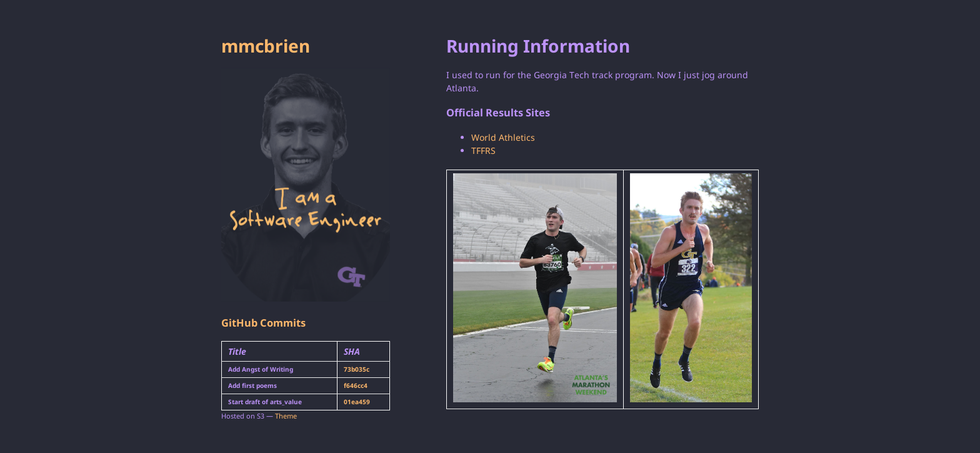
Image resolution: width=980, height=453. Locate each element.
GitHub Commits (263, 323)
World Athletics (503, 137)
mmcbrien (266, 46)
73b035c (357, 369)
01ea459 (357, 402)
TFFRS (483, 150)
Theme (286, 416)
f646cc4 (356, 385)
